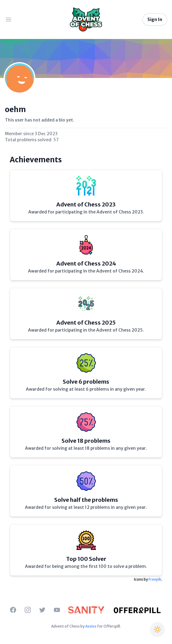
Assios (91, 626)
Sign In (155, 19)
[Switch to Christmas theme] (157, 629)
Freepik (155, 579)
